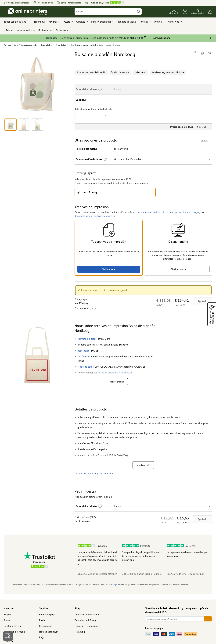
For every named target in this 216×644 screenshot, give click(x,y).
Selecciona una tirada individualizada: (94, 113)
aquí (115, 585)
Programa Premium (49, 632)
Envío (42, 620)
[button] (37, 84)
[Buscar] (139, 12)
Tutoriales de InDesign (86, 620)
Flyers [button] (67, 22)
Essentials (39, 22)
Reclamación (46, 626)
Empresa (8, 615)
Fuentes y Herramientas (86, 626)
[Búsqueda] (105, 12)
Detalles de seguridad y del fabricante (168, 72)
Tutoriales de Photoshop (87, 615)
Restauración (45, 30)
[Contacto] (8, 636)
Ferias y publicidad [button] (101, 22)
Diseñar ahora (178, 269)
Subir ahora (109, 269)
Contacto (8, 641)
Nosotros (9, 608)
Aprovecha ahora (162, 38)
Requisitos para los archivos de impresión (95, 216)
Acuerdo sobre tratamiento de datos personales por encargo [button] (168, 212)
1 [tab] (99, 580)
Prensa (7, 620)
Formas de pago (47, 615)
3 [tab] (185, 580)
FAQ (41, 637)
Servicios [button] (61, 30)
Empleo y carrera (12, 626)
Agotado (202, 301)
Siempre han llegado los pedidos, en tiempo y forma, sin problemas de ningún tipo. (140, 556)
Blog (77, 608)
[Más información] (105, 159)
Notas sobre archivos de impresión (91, 72)
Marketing (80, 632)
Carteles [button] (81, 22)
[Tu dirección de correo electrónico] (175, 619)
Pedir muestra (140, 72)
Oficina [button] (158, 22)
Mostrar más (117, 382)
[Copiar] (145, 38)
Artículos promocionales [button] (19, 30)
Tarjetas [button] (144, 22)
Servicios (44, 608)
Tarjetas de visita (127, 22)
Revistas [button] (53, 22)
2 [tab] (142, 580)
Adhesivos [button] (173, 22)
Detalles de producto (120, 72)
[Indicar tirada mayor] (104, 115)
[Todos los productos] (18, 22)
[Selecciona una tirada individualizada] (91, 115)
